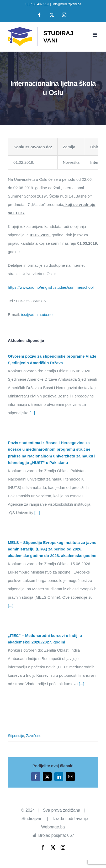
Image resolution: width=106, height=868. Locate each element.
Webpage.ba (53, 827)
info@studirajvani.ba (67, 4)
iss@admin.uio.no (37, 315)
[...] (32, 413)
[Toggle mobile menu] (95, 35)
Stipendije (16, 736)
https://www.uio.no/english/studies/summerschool (51, 287)
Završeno (34, 736)
